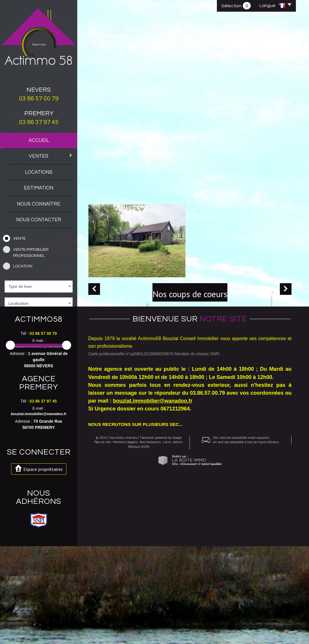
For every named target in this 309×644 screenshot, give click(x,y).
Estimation (39, 188)
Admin (175, 611)
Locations (39, 172)
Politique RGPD (137, 615)
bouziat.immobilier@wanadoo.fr (39, 444)
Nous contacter (39, 220)
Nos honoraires (148, 611)
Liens (165, 611)
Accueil (39, 140)
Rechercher (39, 376)
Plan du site (100, 611)
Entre (9, 357)
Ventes (51, 156)
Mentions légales (123, 611)
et (45, 357)
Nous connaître (39, 204)
